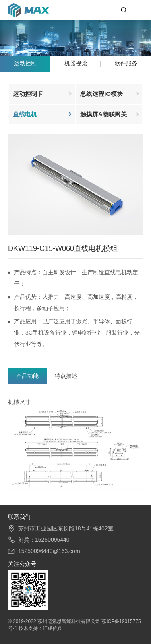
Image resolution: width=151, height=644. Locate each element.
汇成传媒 (52, 628)
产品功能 (27, 376)
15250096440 (52, 540)
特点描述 (66, 376)
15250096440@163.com (49, 551)
